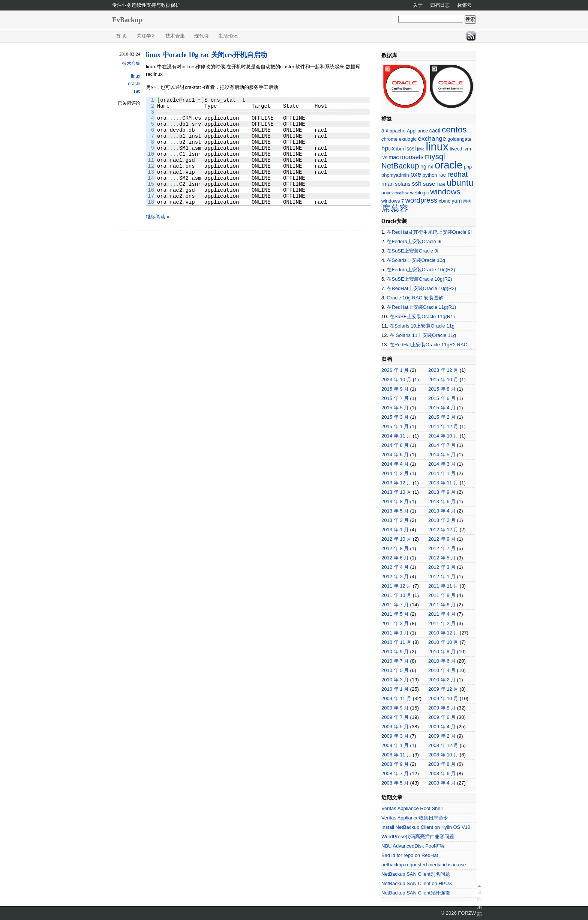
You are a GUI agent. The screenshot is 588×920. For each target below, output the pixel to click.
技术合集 (175, 36)
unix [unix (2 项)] (386, 193)
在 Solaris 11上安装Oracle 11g (423, 335)
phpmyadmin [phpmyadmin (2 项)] (395, 175)
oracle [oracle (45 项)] (448, 165)
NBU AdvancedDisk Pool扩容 (413, 846)
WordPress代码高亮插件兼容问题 (418, 837)
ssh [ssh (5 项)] (417, 184)
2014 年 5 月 (442, 455)
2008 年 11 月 (396, 755)
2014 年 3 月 (442, 464)
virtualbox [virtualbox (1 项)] (400, 193)
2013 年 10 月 (396, 492)
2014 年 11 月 (396, 436)
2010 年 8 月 (442, 652)
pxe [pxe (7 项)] (416, 174)
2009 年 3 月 (395, 736)
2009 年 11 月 (396, 698)
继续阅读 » (158, 217)
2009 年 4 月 (442, 727)
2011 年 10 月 (396, 595)
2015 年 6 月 (442, 398)
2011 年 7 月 (395, 605)
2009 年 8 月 (442, 708)
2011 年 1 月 (395, 633)
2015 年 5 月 (395, 408)
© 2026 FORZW (458, 913)
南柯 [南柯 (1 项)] (467, 201)
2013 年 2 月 (442, 520)
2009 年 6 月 (442, 717)
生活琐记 (228, 36)
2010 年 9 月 (395, 652)
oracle (134, 84)
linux (136, 76)
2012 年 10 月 (396, 539)
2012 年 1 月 (442, 577)
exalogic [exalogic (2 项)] (408, 139)
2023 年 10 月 (396, 380)
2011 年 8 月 (442, 595)
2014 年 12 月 (443, 426)
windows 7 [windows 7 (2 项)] (393, 201)
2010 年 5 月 (395, 670)
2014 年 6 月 (395, 455)
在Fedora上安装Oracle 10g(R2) (421, 270)
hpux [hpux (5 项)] (388, 148)
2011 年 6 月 (442, 605)
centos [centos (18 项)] (454, 130)
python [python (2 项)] (430, 175)
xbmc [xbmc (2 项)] (445, 201)
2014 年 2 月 (395, 473)
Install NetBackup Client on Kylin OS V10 (426, 827)
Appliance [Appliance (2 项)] (417, 131)
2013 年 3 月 (395, 520)
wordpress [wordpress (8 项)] (421, 200)
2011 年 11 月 (443, 586)
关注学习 (146, 36)
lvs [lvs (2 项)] (384, 157)
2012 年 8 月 (395, 548)
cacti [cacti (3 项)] (435, 131)
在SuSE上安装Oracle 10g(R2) (419, 279)
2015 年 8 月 (442, 389)
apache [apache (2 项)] (397, 131)
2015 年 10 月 (443, 380)
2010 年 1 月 (395, 689)
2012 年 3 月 (442, 567)
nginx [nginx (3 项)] (427, 167)
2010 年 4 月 (442, 670)
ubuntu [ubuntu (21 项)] (460, 183)
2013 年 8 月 (395, 501)
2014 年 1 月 (442, 473)
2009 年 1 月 (395, 745)
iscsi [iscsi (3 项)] (411, 149)
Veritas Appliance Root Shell (412, 808)
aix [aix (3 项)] (385, 131)
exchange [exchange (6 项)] (432, 138)
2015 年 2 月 (442, 417)
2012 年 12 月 (443, 530)
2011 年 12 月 (396, 586)
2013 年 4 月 (442, 511)
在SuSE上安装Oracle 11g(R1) (422, 316)
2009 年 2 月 (442, 736)
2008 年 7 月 (395, 773)
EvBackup (127, 20)
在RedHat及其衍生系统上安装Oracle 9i (429, 232)
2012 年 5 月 (442, 558)
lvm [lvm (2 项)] (467, 149)
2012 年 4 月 (395, 567)
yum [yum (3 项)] (457, 201)
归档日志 (440, 5)
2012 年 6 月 (395, 558)
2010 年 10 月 (443, 642)
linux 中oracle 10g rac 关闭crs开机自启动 (206, 55)
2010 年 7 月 (395, 661)
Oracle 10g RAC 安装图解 (415, 298)
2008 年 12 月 (443, 745)
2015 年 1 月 (395, 426)
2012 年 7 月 (442, 548)
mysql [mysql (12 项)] (435, 156)
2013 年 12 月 (396, 483)
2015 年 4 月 (442, 408)
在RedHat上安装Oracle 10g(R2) (421, 288)
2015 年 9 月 (395, 389)
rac (137, 91)
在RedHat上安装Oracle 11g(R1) (421, 307)
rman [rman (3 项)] (388, 184)
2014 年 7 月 (442, 445)
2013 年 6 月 (442, 501)
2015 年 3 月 (395, 417)
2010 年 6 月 (442, 661)
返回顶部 (479, 903)
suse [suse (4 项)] (429, 184)
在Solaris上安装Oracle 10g (416, 260)
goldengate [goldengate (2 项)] (459, 139)
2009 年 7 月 (395, 717)
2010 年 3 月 (395, 680)
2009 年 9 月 (395, 708)
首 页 (121, 36)
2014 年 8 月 (395, 445)
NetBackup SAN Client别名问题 (416, 874)
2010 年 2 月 (442, 680)
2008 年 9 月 (395, 764)
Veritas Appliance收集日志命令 (415, 818)
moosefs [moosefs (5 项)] (412, 157)
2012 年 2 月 (395, 577)
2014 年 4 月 (395, 464)
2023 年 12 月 (443, 370)
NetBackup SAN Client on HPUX (417, 883)
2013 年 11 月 (443, 483)
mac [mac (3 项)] (394, 157)
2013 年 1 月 (395, 530)
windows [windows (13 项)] (445, 192)
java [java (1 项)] (421, 149)
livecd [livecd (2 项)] (456, 149)
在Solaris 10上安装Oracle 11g (422, 326)
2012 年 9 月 (442, 539)
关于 (418, 5)
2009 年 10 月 (443, 698)
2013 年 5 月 (395, 511)
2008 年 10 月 (443, 755)
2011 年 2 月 (442, 623)
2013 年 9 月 (442, 492)
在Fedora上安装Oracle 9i (414, 241)
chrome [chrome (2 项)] (389, 139)
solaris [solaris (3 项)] (403, 184)
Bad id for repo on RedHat (410, 855)
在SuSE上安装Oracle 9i (412, 251)
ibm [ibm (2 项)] (400, 149)
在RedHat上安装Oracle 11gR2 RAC (428, 345)
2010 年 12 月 (443, 633)
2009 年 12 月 (443, 689)
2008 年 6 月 (442, 773)
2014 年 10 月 (443, 436)
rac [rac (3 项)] (442, 175)
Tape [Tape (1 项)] (441, 184)
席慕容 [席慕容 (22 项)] (395, 209)
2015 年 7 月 (395, 398)
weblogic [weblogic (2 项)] (419, 193)
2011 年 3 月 (395, 623)
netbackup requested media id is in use (424, 865)
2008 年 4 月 (442, 783)
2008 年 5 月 (395, 783)
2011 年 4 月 (442, 614)
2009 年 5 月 (395, 727)
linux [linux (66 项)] (437, 147)
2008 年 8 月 (442, 764)
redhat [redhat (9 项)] (457, 174)
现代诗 (202, 36)
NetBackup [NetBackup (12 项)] (400, 166)
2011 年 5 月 (395, 614)
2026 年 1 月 (395, 370)
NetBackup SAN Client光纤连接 (416, 893)
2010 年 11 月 (396, 642)
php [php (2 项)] (468, 167)
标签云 (464, 5)
